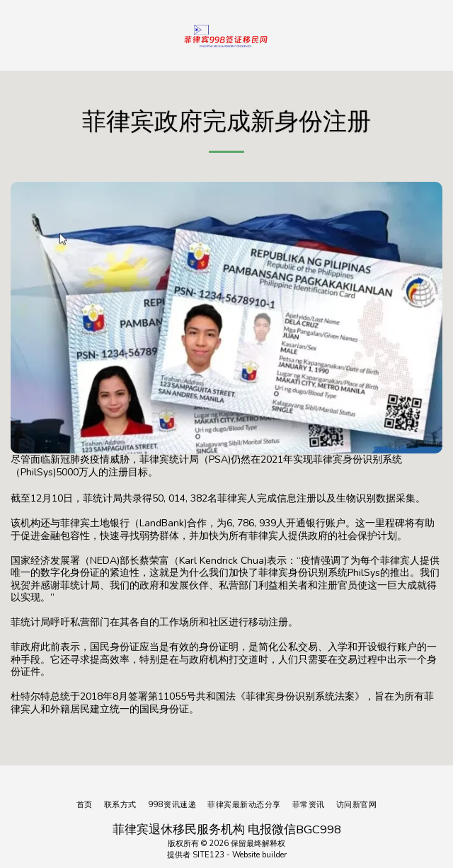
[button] (16, 34)
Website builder (259, 855)
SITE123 (208, 855)
